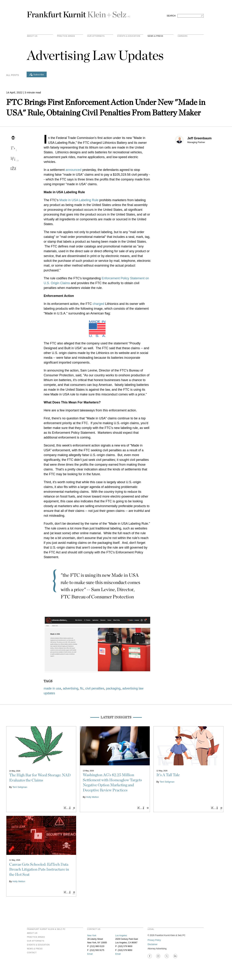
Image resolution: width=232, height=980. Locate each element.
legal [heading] (151, 929)
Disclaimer (153, 944)
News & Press (155, 36)
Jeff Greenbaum (199, 138)
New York (92, 936)
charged (98, 304)
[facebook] (13, 169)
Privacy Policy (154, 940)
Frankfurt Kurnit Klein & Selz (79, 13)
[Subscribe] (37, 74)
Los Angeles (121, 936)
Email (90, 954)
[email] (13, 138)
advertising (71, 688)
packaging (113, 688)
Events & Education (129, 36)
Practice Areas (36, 937)
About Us (32, 36)
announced (73, 170)
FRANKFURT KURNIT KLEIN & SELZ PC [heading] (46, 929)
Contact (32, 953)
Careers (183, 36)
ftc (82, 688)
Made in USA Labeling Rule (79, 200)
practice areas (66, 36)
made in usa (52, 688)
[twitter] (13, 148)
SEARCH (171, 16)
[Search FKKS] (190, 16)
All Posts (13, 75)
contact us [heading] (94, 929)
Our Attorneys (96, 36)
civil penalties (95, 688)
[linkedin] (13, 159)
